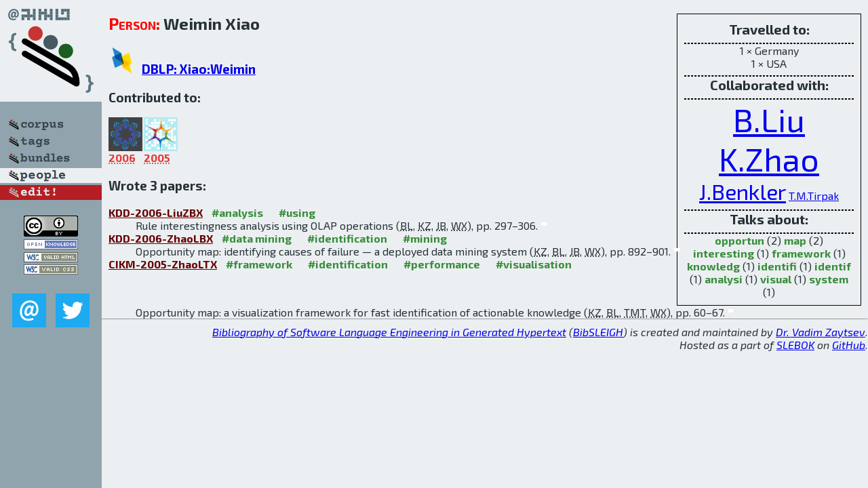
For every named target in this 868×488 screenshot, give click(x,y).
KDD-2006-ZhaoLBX (161, 238)
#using (297, 212)
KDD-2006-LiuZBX (156, 212)
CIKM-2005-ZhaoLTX (163, 264)
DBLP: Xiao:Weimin (199, 69)
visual (776, 279)
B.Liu (769, 119)
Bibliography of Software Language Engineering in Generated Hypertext (389, 332)
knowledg (713, 266)
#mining (425, 238)
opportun (739, 240)
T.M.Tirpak (814, 196)
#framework (259, 264)
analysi (724, 279)
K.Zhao (769, 159)
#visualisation (534, 264)
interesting (724, 253)
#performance (442, 264)
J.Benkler (743, 191)
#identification (347, 238)
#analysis (237, 212)
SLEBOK (795, 345)
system (829, 279)
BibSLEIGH (598, 332)
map (795, 240)
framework (801, 253)
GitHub (849, 345)
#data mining (257, 238)
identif (833, 266)
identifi (777, 266)
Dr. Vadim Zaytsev (821, 332)
